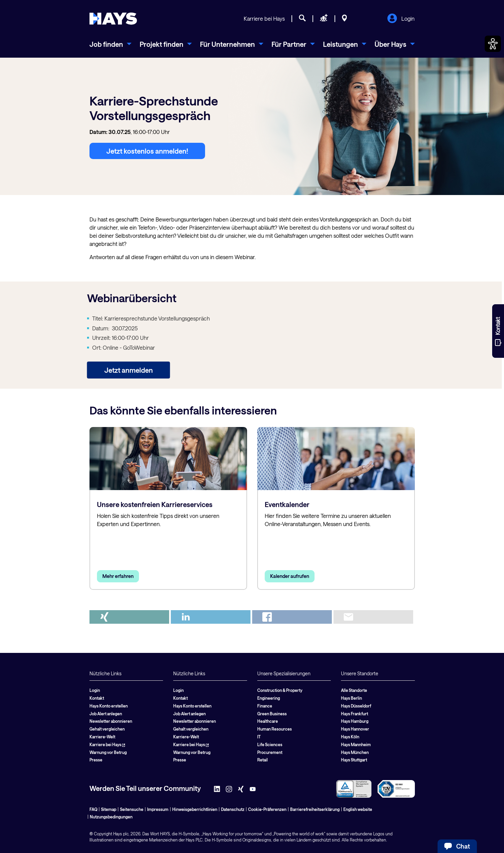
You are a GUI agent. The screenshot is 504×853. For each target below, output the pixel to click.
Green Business (272, 714)
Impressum (158, 809)
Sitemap (109, 809)
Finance (265, 706)
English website (358, 809)
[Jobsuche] (302, 19)
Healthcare (268, 721)
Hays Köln (350, 737)
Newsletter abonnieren (111, 721)
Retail (263, 760)
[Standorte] (345, 19)
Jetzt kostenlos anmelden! (147, 151)
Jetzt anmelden (129, 370)
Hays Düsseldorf (356, 706)
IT (259, 737)
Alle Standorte (354, 690)
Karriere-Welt (102, 737)
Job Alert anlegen (106, 714)
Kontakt (97, 698)
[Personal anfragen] (324, 19)
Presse (96, 760)
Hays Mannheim (356, 744)
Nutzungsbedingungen (111, 817)
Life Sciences (270, 744)
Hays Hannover (355, 729)
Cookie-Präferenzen (267, 809)
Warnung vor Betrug (108, 752)
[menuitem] (110, 44)
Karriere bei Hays (264, 18)
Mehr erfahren (118, 576)
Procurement (270, 752)
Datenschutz (233, 809)
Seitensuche (132, 809)
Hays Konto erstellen (109, 706)
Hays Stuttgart (354, 760)
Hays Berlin (351, 698)
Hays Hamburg (355, 721)
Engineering (269, 698)
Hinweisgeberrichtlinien (195, 809)
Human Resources (275, 729)
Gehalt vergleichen (107, 729)
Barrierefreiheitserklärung (315, 809)
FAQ (93, 809)
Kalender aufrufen (290, 576)
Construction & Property (280, 690)
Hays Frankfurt (355, 714)
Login (401, 19)
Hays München (355, 752)
